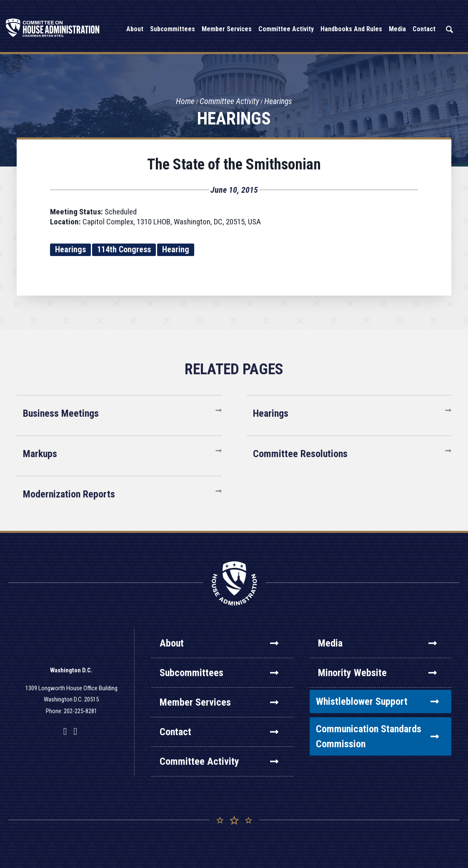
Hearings (279, 102)
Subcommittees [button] (173, 29)
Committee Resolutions (300, 454)
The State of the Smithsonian (234, 164)
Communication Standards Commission (377, 736)
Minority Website (377, 673)
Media (377, 643)
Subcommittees (219, 673)
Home (185, 102)
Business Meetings (61, 413)
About (219, 643)
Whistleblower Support (377, 701)
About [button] (135, 29)
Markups (40, 454)
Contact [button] (424, 29)
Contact (219, 732)
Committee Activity (230, 102)
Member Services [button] (227, 29)
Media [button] (397, 29)
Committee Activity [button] (286, 29)
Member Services (219, 702)
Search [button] (449, 29)
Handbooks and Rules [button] (351, 29)
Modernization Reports (69, 494)
